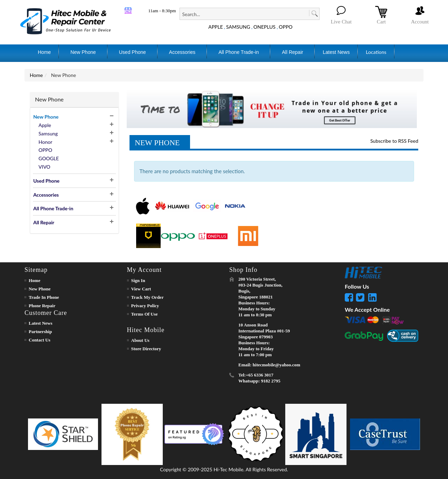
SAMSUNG (238, 27)
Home (36, 75)
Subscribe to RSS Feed (394, 141)
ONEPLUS (264, 27)
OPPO (286, 27)
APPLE (216, 27)
